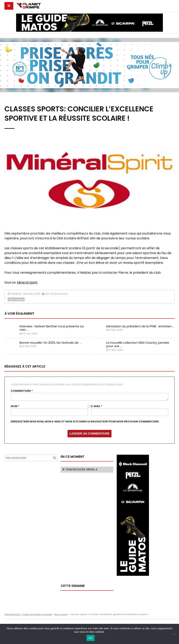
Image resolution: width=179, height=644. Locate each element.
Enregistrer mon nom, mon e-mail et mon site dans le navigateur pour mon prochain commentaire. (85, 421)
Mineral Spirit (27, 282)
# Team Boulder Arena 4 (80, 470)
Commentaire (22, 391)
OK (90, 638)
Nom (15, 406)
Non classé (16, 300)
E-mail (97, 406)
